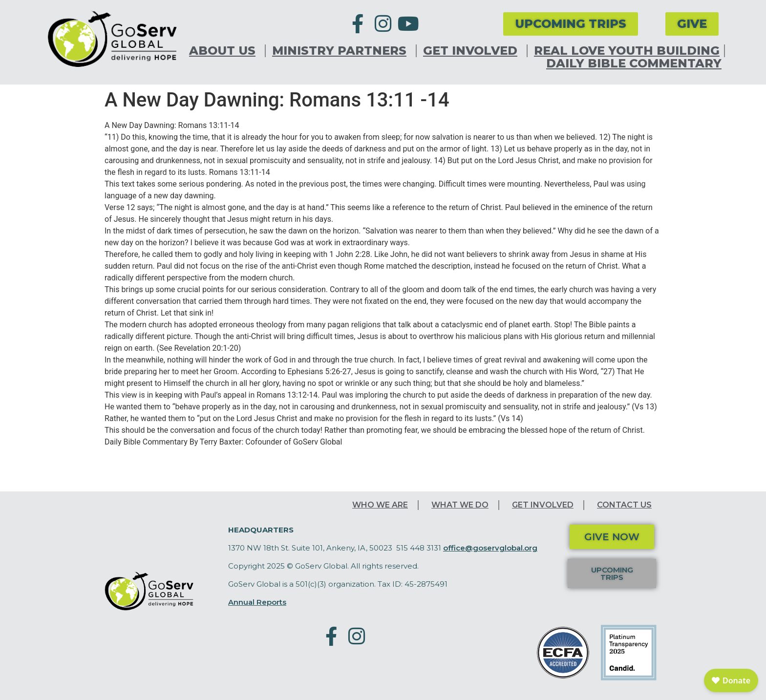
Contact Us (624, 505)
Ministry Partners (342, 51)
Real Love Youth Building (627, 51)
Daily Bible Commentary (634, 64)
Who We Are (380, 505)
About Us (225, 51)
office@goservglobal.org (490, 548)
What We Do (460, 505)
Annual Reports (257, 602)
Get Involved (473, 51)
